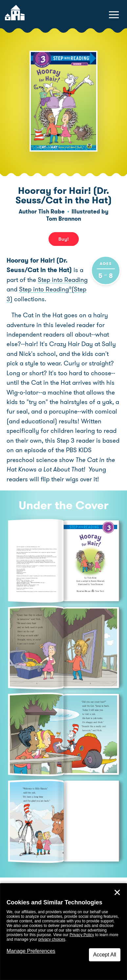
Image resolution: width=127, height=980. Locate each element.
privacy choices (52, 939)
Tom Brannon (64, 219)
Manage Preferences (31, 951)
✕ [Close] (117, 893)
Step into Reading (63, 280)
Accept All (105, 955)
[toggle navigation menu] (114, 15)
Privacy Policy (82, 935)
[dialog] (63, 932)
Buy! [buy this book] (64, 239)
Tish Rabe (52, 212)
